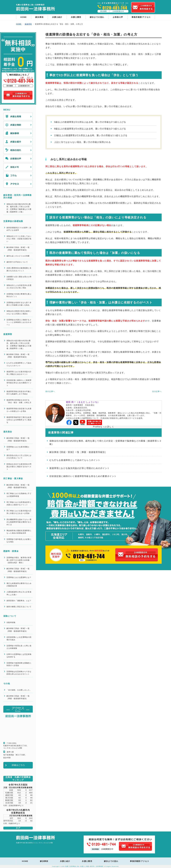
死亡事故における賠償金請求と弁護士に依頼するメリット (19, 503)
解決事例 (39, 17)
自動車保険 (11, 622)
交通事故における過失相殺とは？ (18, 448)
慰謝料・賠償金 (11, 551)
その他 (7, 683)
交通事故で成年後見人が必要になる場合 (19, 541)
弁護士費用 (76, 17)
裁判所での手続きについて (17, 262)
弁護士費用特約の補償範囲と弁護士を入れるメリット (19, 269)
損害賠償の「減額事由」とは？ (19, 601)
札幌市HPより (14, 823)
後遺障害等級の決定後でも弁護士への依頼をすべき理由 (19, 410)
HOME (23, 17)
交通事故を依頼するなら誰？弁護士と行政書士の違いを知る (19, 304)
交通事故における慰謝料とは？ (19, 577)
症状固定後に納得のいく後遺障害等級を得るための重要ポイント (83, 476)
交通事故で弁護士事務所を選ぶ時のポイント (19, 295)
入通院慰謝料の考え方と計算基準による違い (19, 593)
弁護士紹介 (57, 17)
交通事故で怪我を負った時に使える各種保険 (19, 647)
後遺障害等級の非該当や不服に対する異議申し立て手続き (19, 393)
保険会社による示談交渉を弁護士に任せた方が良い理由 (19, 287)
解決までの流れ (97, 17)
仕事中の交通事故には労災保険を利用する (19, 656)
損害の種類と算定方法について (19, 607)
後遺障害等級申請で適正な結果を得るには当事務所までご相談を (19, 420)
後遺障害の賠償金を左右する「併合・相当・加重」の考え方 (19, 401)
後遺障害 (8, 334)
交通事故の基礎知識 (13, 221)
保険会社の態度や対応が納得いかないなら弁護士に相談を (19, 312)
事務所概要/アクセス (141, 17)
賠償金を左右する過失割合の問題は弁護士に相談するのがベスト (19, 467)
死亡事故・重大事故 (13, 478)
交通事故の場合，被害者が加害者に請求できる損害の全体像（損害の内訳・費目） (19, 560)
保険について (10, 616)
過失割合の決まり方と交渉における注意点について (19, 457)
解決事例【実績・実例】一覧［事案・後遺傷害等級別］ (78, 452)
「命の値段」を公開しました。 (19, 690)
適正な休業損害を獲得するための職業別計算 (19, 585)
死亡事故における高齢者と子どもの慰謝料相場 (19, 495)
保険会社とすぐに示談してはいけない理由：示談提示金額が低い (19, 239)
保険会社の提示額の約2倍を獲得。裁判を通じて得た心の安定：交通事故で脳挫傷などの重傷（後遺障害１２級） (106, 442)
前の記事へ (50, 391)
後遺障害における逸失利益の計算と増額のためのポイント (79, 468)
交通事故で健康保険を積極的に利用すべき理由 (19, 664)
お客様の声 (118, 17)
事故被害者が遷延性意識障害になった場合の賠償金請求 (19, 532)
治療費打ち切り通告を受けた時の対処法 (19, 278)
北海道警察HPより (16, 806)
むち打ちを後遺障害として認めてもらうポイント (75, 460)
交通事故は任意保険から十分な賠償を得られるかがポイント (19, 673)
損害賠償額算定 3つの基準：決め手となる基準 (19, 229)
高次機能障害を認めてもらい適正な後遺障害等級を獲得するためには (19, 522)
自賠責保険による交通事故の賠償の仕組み (19, 638)
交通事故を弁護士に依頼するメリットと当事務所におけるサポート (19, 322)
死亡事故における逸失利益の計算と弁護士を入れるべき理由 (19, 512)
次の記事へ (157, 391)
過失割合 (8, 432)
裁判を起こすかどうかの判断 (18, 256)
